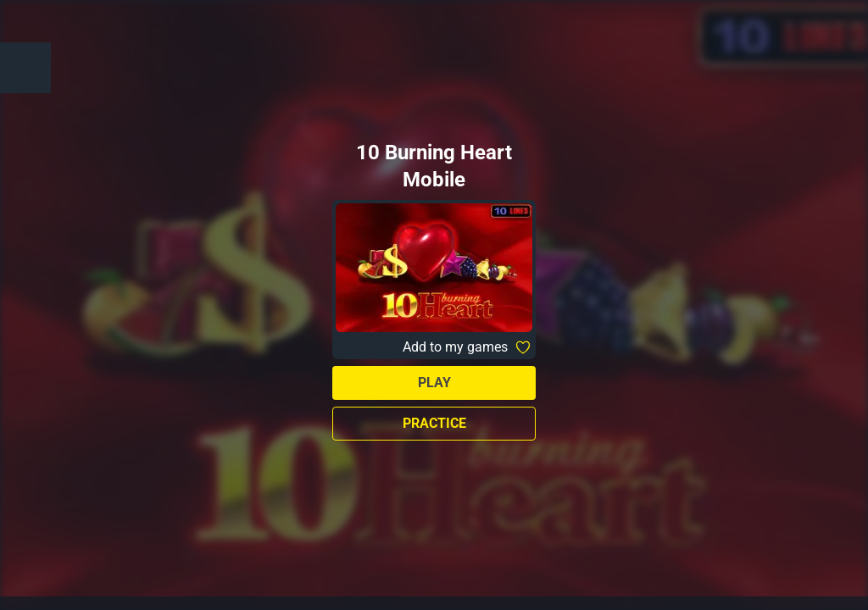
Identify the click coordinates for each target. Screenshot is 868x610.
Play (434, 383)
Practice (434, 423)
